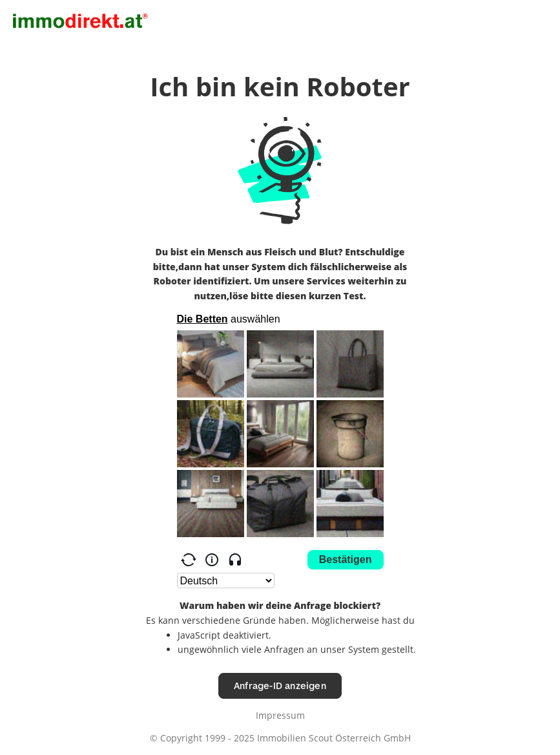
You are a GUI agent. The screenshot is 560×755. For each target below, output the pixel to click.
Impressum (280, 715)
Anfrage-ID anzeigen (280, 686)
